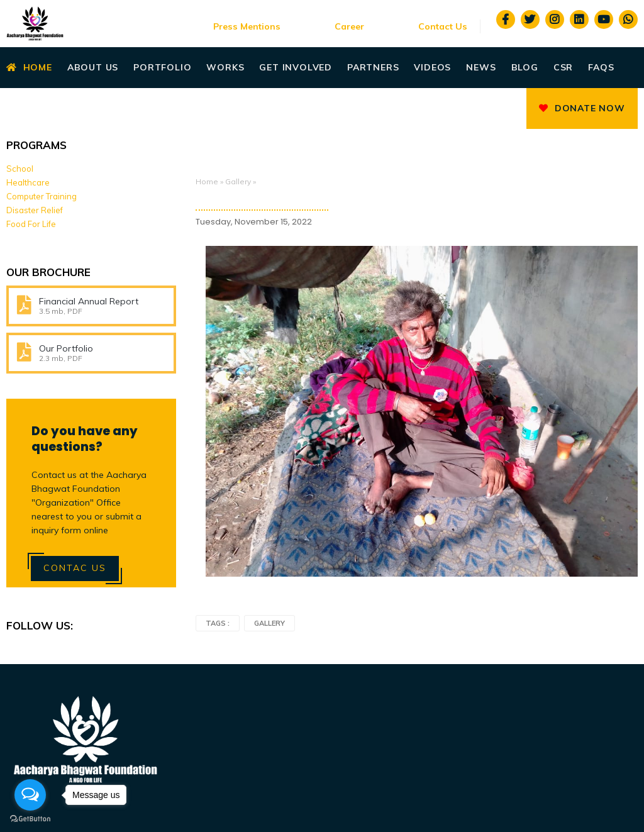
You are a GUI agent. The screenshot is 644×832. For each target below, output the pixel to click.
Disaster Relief (35, 210)
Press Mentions (247, 26)
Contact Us (443, 26)
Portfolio (162, 67)
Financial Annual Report (89, 301)
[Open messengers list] (30, 795)
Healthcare (28, 182)
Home (29, 67)
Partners (373, 67)
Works (225, 67)
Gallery (238, 181)
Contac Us (75, 568)
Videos (432, 67)
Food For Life (31, 224)
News (481, 67)
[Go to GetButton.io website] (30, 819)
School (20, 169)
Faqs (601, 67)
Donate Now (582, 108)
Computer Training (42, 196)
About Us (93, 67)
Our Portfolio (66, 348)
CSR (563, 67)
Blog (525, 67)
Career (349, 26)
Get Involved (296, 67)
